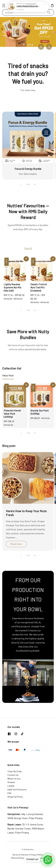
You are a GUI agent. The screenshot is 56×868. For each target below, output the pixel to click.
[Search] (49, 12)
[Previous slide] (41, 47)
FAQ (9, 793)
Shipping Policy (15, 797)
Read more (16, 544)
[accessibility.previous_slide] (21, 184)
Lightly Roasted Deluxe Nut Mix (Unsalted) (28, 6)
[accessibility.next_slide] (35, 184)
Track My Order (15, 771)
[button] (4, 6)
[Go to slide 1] (24, 45)
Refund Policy (18, 858)
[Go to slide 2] (26, 45)
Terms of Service (20, 855)
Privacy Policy (36, 855)
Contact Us (13, 775)
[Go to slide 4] (30, 45)
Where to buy (14, 779)
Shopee (11, 782)
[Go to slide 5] (32, 45)
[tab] (8, 375)
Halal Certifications (17, 789)
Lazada (11, 786)
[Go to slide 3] (28, 45)
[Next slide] (49, 47)
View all (28, 248)
